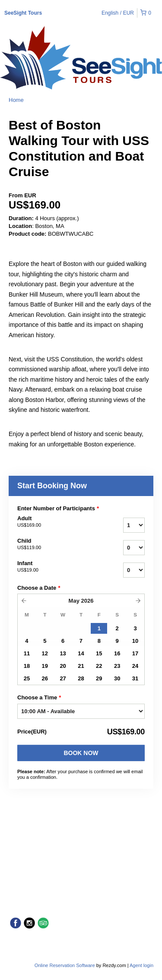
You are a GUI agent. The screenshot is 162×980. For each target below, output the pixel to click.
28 (81, 678)
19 (45, 666)
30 (117, 678)
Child (56, 544)
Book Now (81, 753)
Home (16, 100)
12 (45, 653)
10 (135, 641)
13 (63, 653)
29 (99, 678)
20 (63, 666)
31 (135, 678)
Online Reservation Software (65, 965)
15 (99, 653)
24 (135, 666)
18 (27, 666)
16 (117, 653)
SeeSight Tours (23, 13)
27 (63, 678)
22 (99, 666)
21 (81, 666)
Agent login (141, 965)
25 (27, 678)
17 (135, 653)
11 (27, 653)
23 (117, 666)
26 (45, 678)
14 (81, 653)
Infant (56, 567)
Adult (56, 522)
